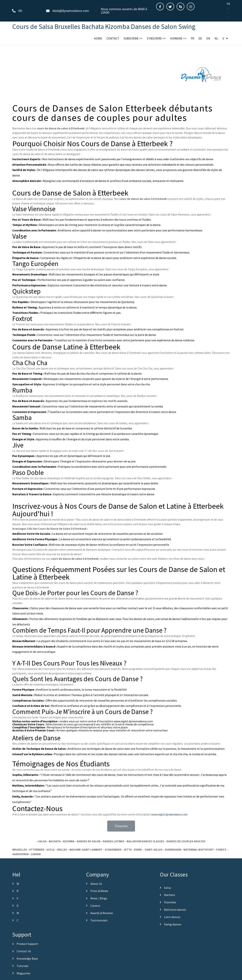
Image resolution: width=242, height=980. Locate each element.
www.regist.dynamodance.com (169, 834)
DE (228, 13)
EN (228, 8)
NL (228, 17)
